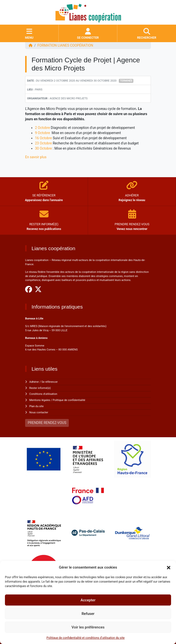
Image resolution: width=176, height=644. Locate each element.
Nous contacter (39, 412)
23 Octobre (44, 143)
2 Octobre (43, 128)
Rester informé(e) (40, 388)
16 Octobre (44, 138)
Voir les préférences (88, 627)
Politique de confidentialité (69, 400)
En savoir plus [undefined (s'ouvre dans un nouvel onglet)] (36, 157)
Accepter (88, 600)
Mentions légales (40, 400)
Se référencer (50, 382)
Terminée (126, 81)
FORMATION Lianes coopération (65, 45)
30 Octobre (44, 148)
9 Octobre (43, 133)
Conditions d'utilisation (43, 394)
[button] (169, 567)
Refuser (88, 614)
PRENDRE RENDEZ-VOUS (47, 423)
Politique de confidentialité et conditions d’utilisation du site (86, 638)
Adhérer (34, 382)
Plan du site (36, 406)
